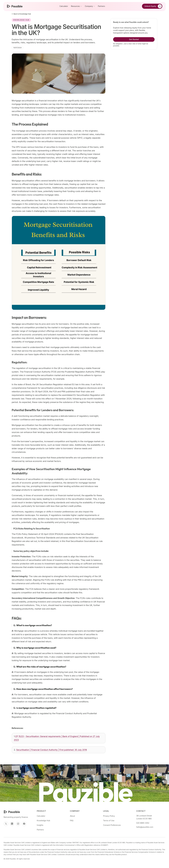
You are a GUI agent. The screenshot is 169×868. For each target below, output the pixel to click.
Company (90, 6)
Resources (76, 6)
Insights (40, 825)
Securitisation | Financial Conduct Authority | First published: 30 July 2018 (52, 750)
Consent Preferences (112, 825)
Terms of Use (109, 821)
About (72, 816)
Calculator (64, 6)
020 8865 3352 (143, 823)
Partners (102, 6)
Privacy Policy (109, 816)
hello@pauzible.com (145, 827)
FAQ (72, 821)
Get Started (134, 39)
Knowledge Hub (43, 821)
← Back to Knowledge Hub (21, 14)
